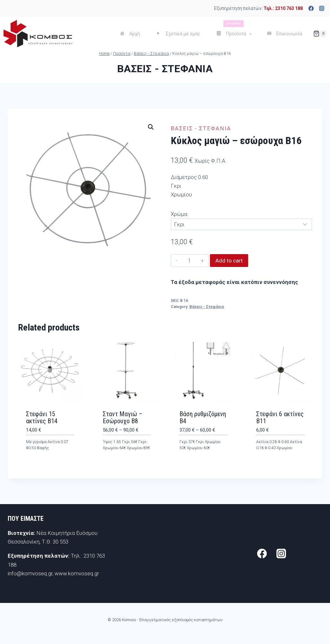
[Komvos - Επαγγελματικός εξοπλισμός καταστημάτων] (38, 34)
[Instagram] (322, 8)
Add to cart (229, 261)
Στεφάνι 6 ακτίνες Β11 (280, 417)
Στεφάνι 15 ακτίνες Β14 (42, 417)
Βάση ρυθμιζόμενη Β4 (203, 417)
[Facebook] (311, 8)
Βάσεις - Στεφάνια (165, 69)
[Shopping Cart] (320, 34)
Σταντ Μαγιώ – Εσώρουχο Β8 (123, 417)
